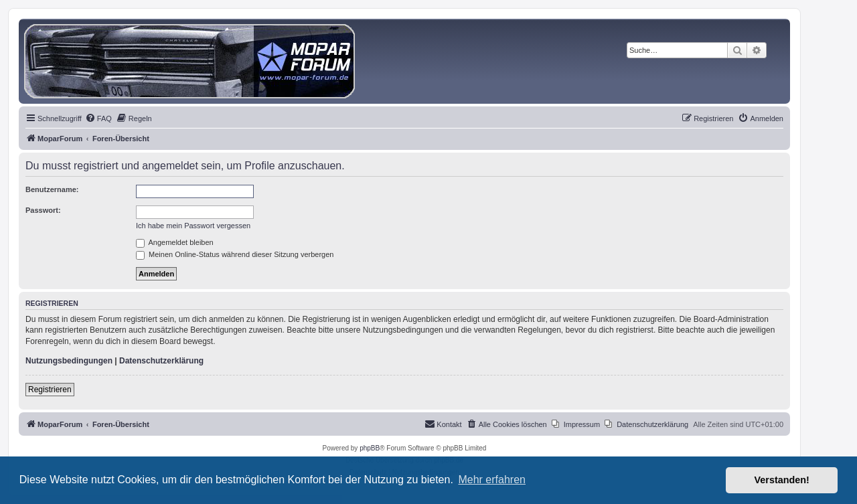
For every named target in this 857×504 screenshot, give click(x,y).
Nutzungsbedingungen (69, 361)
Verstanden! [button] (782, 480)
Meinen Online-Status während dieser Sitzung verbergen (235, 254)
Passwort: (43, 210)
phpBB (370, 448)
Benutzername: (52, 189)
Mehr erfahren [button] (492, 480)
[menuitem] (98, 118)
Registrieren (50, 390)
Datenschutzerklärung (161, 361)
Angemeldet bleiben (175, 242)
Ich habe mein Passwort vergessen (193, 226)
